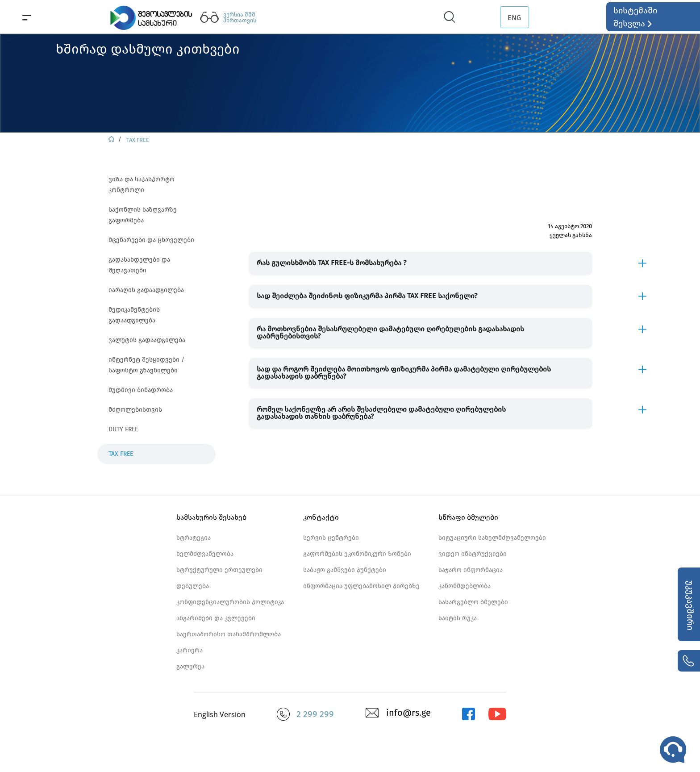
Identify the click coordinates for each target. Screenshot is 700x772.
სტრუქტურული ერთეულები (219, 570)
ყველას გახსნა (571, 235)
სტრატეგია (194, 538)
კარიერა (190, 650)
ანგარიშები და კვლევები (216, 618)
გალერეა (190, 666)
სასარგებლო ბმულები (473, 602)
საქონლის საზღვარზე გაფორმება (143, 215)
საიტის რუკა (458, 618)
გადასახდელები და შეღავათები (139, 265)
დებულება (193, 586)
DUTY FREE (123, 429)
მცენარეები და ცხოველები (151, 240)
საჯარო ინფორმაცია (471, 570)
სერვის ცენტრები (331, 538)
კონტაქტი (321, 517)
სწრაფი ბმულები (468, 517)
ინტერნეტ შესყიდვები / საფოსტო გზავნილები (146, 365)
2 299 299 (315, 714)
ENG (514, 18)
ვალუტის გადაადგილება (147, 340)
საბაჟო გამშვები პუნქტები (345, 570)
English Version (220, 714)
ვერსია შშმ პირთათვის (240, 17)
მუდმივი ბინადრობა (141, 390)
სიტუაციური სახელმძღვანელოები (492, 538)
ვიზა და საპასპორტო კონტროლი (142, 185)
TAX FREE (138, 140)
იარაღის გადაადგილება (146, 290)
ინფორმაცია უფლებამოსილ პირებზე (361, 586)
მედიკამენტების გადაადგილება (134, 315)
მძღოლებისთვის (135, 410)
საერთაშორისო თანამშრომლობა (229, 634)
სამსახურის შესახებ (211, 517)
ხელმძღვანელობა (205, 554)
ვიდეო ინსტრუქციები (473, 554)
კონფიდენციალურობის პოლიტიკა (230, 602)
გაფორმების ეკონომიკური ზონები (357, 554)
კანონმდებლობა (465, 586)
